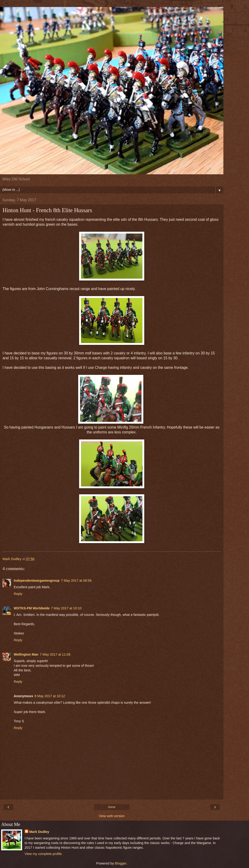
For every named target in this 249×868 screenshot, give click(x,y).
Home (112, 807)
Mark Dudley (39, 832)
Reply (18, 594)
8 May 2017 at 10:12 (50, 696)
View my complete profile (43, 854)
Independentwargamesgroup (37, 581)
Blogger (121, 863)
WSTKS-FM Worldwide (32, 608)
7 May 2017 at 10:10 (66, 608)
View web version (112, 816)
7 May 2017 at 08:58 (76, 581)
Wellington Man (26, 654)
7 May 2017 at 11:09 (55, 654)
